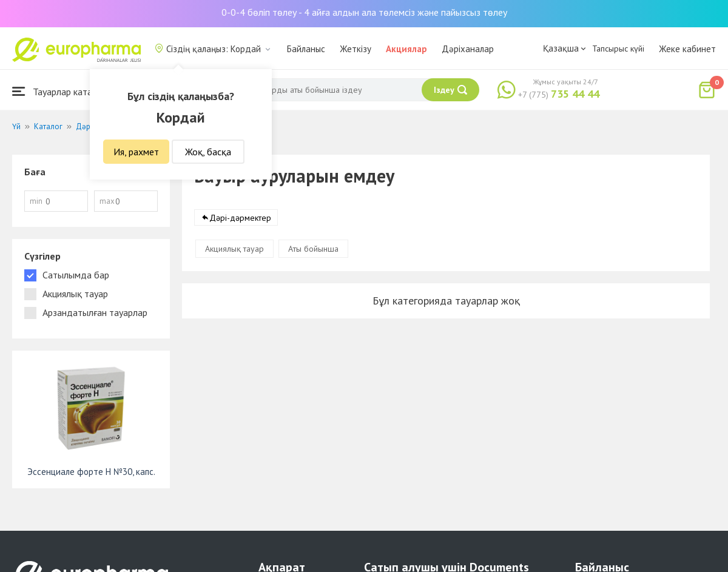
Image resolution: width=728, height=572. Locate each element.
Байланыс (306, 49)
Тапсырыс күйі (618, 49)
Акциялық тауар (234, 249)
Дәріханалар (468, 49)
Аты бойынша (313, 249)
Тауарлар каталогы (62, 91)
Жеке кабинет (687, 49)
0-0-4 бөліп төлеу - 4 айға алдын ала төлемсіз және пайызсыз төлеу (364, 12)
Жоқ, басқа (208, 152)
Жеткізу (356, 49)
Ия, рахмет (136, 152)
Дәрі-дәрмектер (240, 218)
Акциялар (406, 49)
